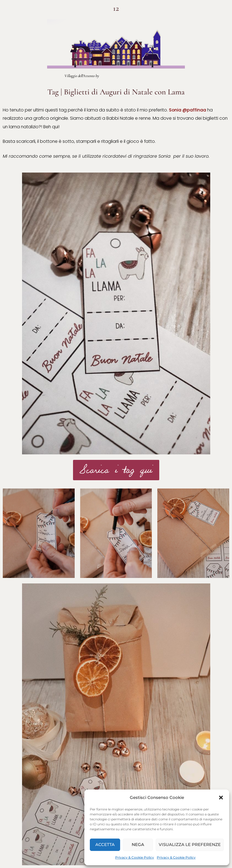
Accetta (105, 844)
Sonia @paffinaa (188, 110)
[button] (221, 798)
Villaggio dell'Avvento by (82, 76)
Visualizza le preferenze (190, 844)
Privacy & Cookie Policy (135, 857)
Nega (138, 844)
